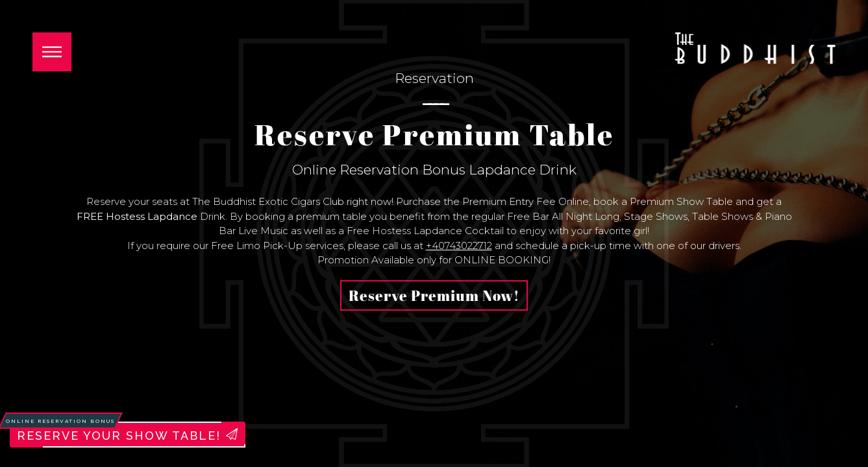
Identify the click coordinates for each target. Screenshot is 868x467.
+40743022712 (459, 245)
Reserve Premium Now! (434, 295)
